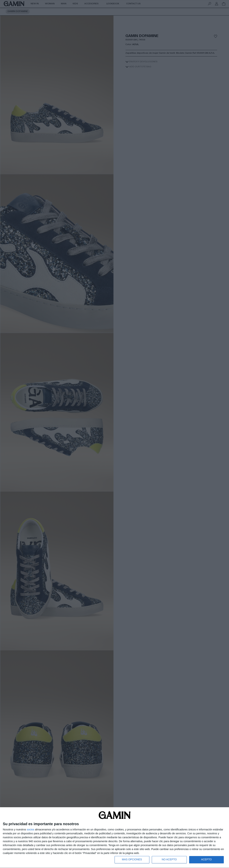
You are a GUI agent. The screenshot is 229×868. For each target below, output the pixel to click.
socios (30, 829)
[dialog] (114, 838)
